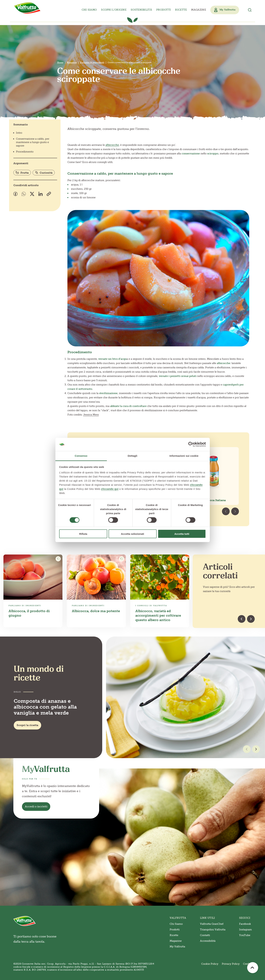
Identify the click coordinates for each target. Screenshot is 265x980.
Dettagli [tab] (133, 456)
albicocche (112, 145)
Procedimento (25, 152)
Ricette (181, 10)
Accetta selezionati (132, 534)
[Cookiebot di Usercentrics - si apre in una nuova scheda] (191, 444)
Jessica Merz (91, 415)
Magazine (198, 10)
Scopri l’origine (114, 10)
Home (60, 62)
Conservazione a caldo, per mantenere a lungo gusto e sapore (33, 142)
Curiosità (44, 173)
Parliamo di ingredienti (92, 62)
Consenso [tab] (81, 456)
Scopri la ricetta (27, 725)
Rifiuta (83, 534)
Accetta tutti (182, 534)
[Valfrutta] (27, 8)
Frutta (22, 173)
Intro (19, 133)
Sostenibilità (141, 10)
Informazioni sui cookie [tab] (184, 456)
